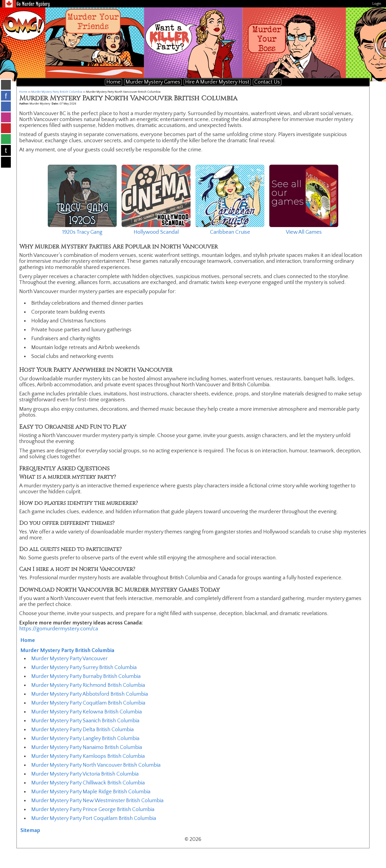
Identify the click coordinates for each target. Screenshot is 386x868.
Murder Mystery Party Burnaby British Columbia (86, 676)
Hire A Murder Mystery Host (217, 82)
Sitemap (30, 830)
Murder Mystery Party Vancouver (69, 659)
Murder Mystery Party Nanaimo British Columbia (87, 747)
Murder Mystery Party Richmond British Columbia (88, 685)
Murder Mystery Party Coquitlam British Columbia (88, 703)
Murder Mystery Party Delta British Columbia (82, 730)
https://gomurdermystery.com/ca (59, 629)
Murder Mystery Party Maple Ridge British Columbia (91, 792)
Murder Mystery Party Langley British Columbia (85, 738)
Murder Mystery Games (153, 82)
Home (113, 82)
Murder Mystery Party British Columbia (57, 92)
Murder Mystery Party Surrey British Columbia (84, 667)
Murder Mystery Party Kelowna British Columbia (87, 712)
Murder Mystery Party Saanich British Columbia (85, 721)
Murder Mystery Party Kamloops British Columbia (88, 756)
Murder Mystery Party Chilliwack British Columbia (88, 783)
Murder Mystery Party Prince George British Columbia (93, 809)
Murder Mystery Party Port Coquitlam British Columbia (94, 818)
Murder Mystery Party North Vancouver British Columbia (96, 765)
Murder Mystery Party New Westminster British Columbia (97, 801)
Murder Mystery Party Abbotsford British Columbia (90, 694)
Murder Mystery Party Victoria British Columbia (85, 774)
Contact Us (267, 82)
